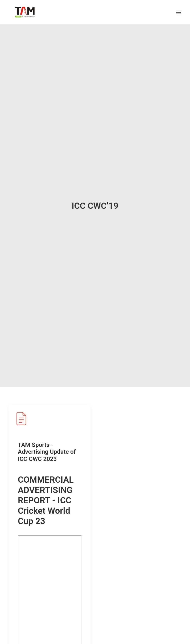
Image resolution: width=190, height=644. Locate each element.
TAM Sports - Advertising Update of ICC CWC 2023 (47, 444)
